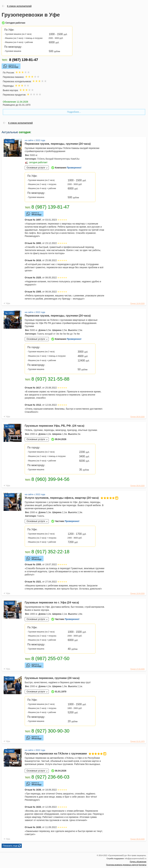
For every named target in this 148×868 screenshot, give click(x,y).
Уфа (8, 303)
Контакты (142, 865)
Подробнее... (74, 112)
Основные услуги (36, 168)
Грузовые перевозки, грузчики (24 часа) (52, 678)
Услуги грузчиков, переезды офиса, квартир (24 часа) (65, 498)
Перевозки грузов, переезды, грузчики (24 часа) (58, 144)
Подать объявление (138, 862)
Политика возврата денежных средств (122, 865)
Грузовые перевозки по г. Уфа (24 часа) (52, 603)
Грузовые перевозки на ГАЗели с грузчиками (65, 754)
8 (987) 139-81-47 (24, 60)
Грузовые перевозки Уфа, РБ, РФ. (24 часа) (55, 426)
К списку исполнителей (19, 6)
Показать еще (10, 846)
